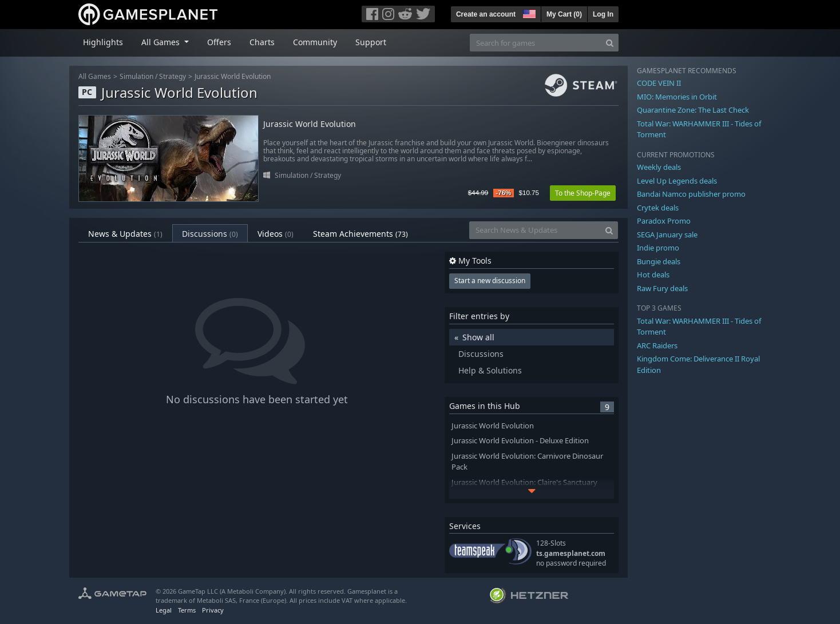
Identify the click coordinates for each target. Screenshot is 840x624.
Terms (187, 610)
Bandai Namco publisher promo (691, 194)
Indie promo (658, 248)
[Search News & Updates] (535, 230)
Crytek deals (658, 208)
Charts (262, 42)
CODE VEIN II (659, 83)
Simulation (136, 76)
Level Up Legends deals (677, 181)
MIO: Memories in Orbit (677, 97)
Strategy (173, 76)
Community (315, 42)
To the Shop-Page (583, 193)
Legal (164, 610)
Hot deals (653, 275)
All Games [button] (162, 42)
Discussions (210, 234)
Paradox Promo (664, 221)
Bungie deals (659, 261)
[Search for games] (536, 43)
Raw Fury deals (662, 288)
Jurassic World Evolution (233, 76)
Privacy (213, 610)
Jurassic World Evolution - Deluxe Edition (520, 441)
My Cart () (564, 14)
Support (371, 42)
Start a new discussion (490, 281)
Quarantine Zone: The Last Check (693, 110)
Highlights (103, 42)
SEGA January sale (667, 235)
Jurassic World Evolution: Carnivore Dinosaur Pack (527, 462)
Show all (478, 337)
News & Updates (125, 234)
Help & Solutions (490, 370)
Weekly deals (659, 167)
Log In (603, 14)
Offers (219, 42)
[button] (528, 13)
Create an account (486, 14)
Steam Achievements (360, 234)
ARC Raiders (657, 345)
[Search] (610, 43)
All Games (95, 76)
